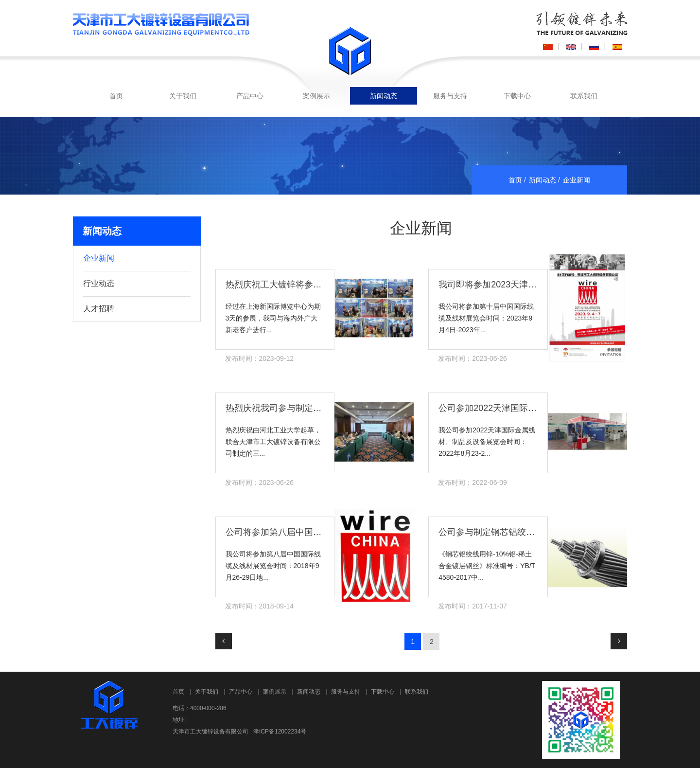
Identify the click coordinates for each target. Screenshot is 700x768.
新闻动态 (384, 96)
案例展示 (316, 96)
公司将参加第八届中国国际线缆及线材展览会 (313, 532)
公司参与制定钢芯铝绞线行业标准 (504, 532)
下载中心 (517, 96)
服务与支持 (450, 96)
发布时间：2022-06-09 (472, 482)
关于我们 (183, 96)
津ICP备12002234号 (280, 732)
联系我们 (584, 96)
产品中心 (250, 96)
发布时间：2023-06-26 (472, 358)
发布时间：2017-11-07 (472, 606)
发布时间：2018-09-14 (260, 606)
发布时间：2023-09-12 (260, 358)
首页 (116, 96)
